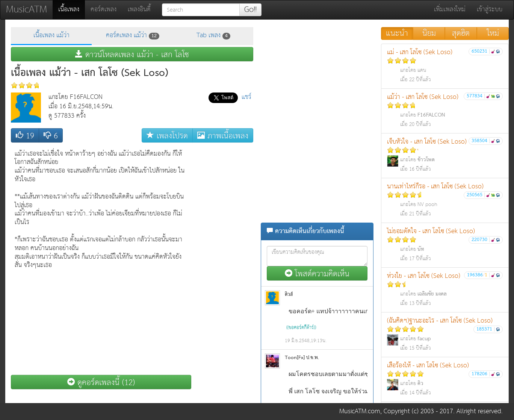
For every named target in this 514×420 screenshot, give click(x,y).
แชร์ (246, 97)
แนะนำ (397, 33)
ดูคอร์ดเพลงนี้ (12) (101, 382)
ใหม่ (493, 33)
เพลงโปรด (167, 136)
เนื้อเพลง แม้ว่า (51, 36)
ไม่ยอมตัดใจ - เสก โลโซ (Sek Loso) (445, 245)
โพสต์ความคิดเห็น (317, 274)
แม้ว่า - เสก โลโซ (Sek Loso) (445, 110)
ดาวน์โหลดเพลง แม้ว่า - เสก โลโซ (132, 54)
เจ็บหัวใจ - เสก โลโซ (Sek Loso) (445, 155)
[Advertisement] (223, 259)
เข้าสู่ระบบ (490, 10)
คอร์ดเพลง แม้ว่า (133, 36)
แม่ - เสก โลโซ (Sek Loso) (445, 66)
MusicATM (26, 10)
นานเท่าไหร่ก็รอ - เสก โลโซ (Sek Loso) (445, 200)
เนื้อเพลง (72, 9)
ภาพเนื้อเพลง (223, 136)
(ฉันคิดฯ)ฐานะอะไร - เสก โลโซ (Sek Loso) (445, 334)
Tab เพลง (213, 36)
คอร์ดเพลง (104, 10)
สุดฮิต (461, 33)
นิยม (429, 33)
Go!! (250, 10)
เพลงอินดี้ (139, 10)
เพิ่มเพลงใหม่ (450, 10)
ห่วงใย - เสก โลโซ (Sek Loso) (445, 289)
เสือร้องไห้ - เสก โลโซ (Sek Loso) (445, 379)
